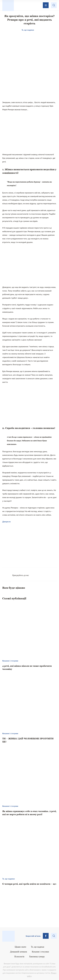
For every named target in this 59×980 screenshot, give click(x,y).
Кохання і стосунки (40, 952)
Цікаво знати (20, 947)
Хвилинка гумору (37, 957)
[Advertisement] (30, 81)
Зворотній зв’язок (33, 936)
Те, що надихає (38, 947)
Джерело (6, 522)
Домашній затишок (19, 952)
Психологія (19, 957)
